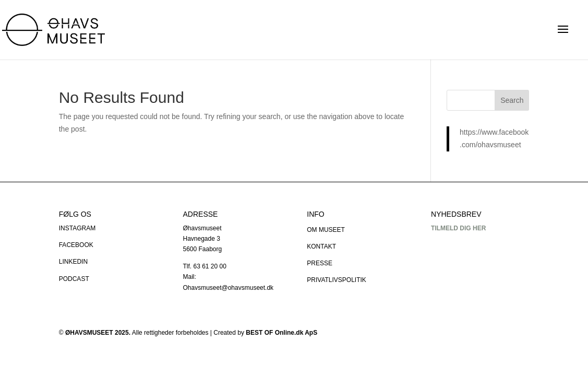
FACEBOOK (76, 245)
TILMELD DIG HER (458, 228)
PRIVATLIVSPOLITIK (337, 280)
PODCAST (74, 279)
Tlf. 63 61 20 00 (204, 266)
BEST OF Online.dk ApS (281, 333)
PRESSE (320, 263)
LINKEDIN (73, 262)
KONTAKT (321, 246)
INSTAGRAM (77, 228)
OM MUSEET (326, 230)
